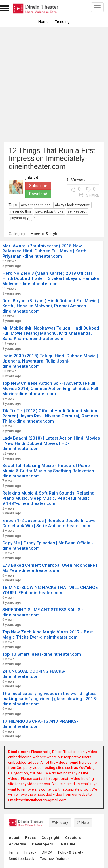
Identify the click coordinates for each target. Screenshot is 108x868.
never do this (21, 211)
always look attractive (72, 205)
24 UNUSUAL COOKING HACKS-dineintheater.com (34, 674)
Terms (14, 852)
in (34, 218)
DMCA (47, 852)
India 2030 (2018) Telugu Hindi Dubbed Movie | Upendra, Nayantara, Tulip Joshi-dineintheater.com (50, 361)
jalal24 (32, 178)
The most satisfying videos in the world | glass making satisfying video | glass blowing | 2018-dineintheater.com (50, 699)
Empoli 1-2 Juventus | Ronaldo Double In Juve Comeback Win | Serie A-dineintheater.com (49, 523)
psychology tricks (49, 211)
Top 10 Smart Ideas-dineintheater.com (42, 654)
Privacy (30, 852)
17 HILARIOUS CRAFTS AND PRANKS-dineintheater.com (40, 724)
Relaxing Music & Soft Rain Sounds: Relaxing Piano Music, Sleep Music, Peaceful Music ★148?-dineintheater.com (48, 498)
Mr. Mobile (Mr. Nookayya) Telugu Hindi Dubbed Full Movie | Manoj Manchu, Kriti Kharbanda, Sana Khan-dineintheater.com (51, 333)
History (60, 823)
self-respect (77, 211)
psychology (19, 218)
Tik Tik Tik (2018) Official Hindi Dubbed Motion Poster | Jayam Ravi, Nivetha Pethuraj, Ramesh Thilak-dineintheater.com (50, 416)
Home (43, 22)
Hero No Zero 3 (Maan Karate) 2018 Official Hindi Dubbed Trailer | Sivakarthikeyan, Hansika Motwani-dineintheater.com (51, 278)
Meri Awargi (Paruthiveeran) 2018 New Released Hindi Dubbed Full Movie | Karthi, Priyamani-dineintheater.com (46, 251)
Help (83, 823)
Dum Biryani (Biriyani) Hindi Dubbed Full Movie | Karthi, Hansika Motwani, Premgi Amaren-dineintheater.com (51, 306)
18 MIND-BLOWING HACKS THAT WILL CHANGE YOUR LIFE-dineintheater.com (50, 590)
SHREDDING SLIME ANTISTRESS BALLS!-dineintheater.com (43, 612)
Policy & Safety (71, 852)
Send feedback (21, 859)
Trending (62, 22)
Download (38, 194)
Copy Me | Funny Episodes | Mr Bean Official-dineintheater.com (48, 546)
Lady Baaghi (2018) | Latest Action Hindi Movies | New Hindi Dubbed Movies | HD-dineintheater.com (51, 443)
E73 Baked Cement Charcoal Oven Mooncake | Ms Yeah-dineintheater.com (50, 568)
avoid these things (36, 205)
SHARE (89, 195)
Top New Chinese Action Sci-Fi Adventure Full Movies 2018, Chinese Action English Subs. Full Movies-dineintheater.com (50, 389)
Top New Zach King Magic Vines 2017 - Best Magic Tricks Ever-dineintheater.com (48, 635)
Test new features (55, 859)
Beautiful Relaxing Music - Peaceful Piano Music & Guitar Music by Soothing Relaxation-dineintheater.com (49, 471)
